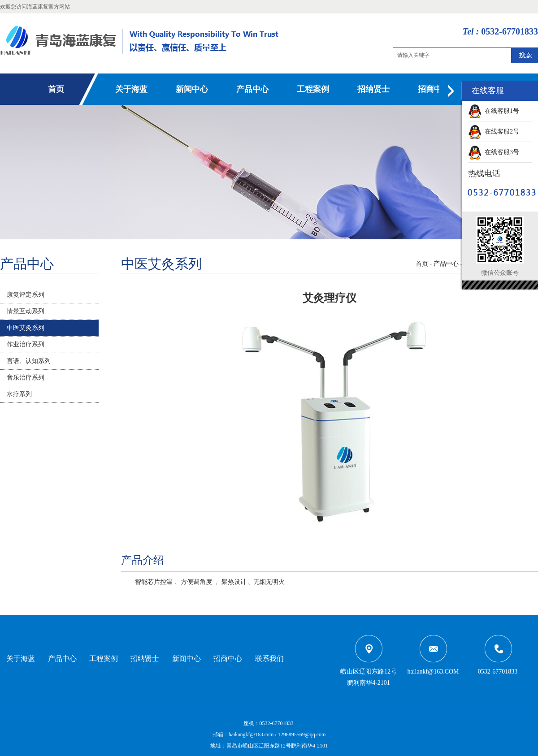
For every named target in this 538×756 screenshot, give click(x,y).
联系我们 (269, 659)
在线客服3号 (494, 152)
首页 (56, 89)
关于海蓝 (131, 89)
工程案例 (313, 89)
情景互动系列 (26, 311)
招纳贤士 (373, 89)
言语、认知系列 (29, 361)
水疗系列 (19, 394)
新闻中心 (192, 89)
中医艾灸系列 (26, 328)
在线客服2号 (494, 132)
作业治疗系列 (26, 344)
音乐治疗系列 (26, 378)
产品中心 (252, 89)
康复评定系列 (26, 295)
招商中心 (434, 89)
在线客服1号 (494, 111)
